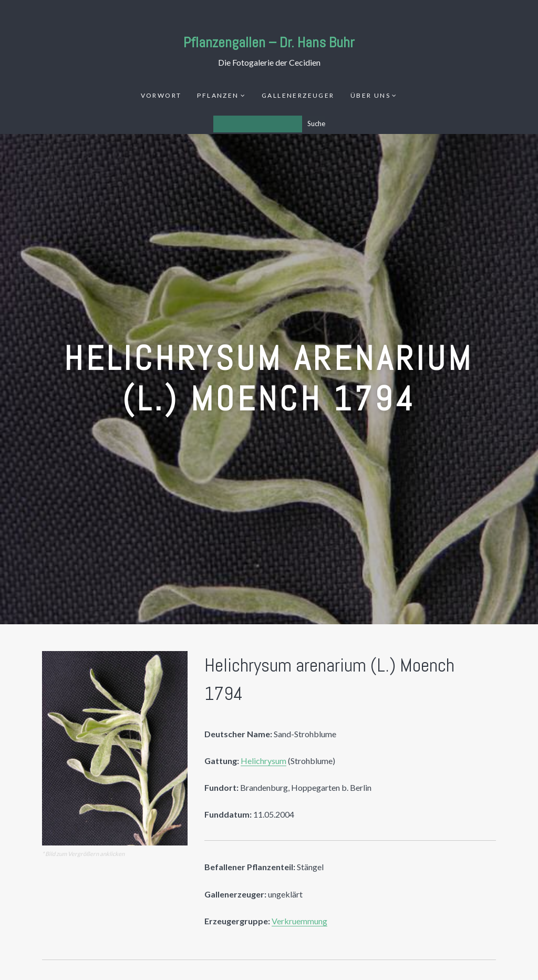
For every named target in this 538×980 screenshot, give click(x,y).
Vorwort (161, 95)
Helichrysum (263, 761)
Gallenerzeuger (298, 95)
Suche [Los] (316, 123)
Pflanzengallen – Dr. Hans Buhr (269, 42)
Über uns (370, 95)
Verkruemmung (299, 921)
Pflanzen (218, 95)
